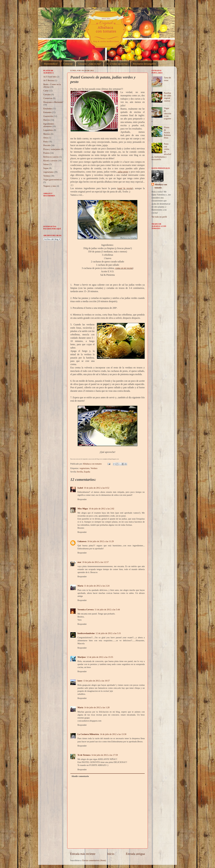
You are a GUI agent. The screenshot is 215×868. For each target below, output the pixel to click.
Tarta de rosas (167, 79)
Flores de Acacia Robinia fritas (167, 133)
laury (80, 681)
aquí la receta (125, 188)
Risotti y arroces (50, 161)
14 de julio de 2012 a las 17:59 (105, 755)
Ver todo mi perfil (159, 217)
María (80, 586)
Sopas (46, 168)
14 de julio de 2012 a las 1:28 (97, 707)
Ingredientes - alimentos (49, 125)
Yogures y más (50, 186)
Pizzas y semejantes (52, 149)
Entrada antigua (135, 854)
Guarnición (48, 116)
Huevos (47, 120)
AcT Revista (49, 80)
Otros (46, 138)
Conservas (48, 98)
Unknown (82, 541)
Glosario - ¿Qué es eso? (90, 64)
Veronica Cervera (86, 610)
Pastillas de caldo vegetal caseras (168, 97)
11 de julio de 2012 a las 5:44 (107, 610)
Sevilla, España (84, 472)
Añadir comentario (80, 776)
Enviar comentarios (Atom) (94, 860)
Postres (46, 153)
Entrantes (47, 112)
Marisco (47, 134)
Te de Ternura (84, 755)
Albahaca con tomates (161, 186)
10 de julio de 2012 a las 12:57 (95, 562)
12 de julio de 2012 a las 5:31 (108, 633)
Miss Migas (83, 509)
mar (79, 562)
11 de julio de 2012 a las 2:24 (97, 586)
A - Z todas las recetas (117, 64)
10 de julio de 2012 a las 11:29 (101, 541)
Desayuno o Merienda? (53, 102)
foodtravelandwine (86, 633)
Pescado (47, 145)
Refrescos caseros (51, 157)
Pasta (46, 142)
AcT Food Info (50, 77)
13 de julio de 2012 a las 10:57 (97, 681)
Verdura (94, 468)
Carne (46, 91)
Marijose (82, 657)
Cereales (47, 94)
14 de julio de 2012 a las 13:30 (113, 734)
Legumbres (48, 130)
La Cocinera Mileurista (88, 734)
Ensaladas (48, 109)
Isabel (80, 488)
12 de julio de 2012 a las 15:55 (100, 657)
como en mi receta (124, 268)
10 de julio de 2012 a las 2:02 (102, 509)
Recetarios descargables (145, 64)
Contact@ (68, 64)
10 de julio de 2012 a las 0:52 (97, 488)
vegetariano (84, 468)
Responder (82, 499)
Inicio (111, 854)
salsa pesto (123, 172)
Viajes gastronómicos (52, 180)
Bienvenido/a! (51, 64)
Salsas (46, 164)
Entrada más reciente (83, 854)
